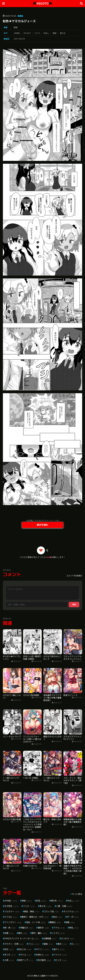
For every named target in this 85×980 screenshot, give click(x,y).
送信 (74, 604)
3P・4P (73, 917)
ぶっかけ (68, 938)
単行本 (57, 901)
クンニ (34, 944)
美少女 (63, 33)
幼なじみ (25, 949)
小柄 (9, 960)
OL (75, 944)
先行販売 (44, 960)
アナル (59, 928)
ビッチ (61, 960)
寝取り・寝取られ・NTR (35, 917)
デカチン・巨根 (14, 944)
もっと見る (77, 894)
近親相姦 (50, 938)
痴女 (62, 944)
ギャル (26, 955)
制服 (70, 922)
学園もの (27, 928)
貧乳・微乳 (32, 911)
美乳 (74, 928)
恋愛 (9, 933)
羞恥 (48, 944)
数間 (16, 27)
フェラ (37, 33)
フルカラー (12, 911)
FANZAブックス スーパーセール (22, 938)
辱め (23, 933)
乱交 (9, 949)
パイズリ (58, 933)
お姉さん (42, 955)
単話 (54, 33)
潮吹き (43, 928)
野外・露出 (39, 933)
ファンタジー (13, 922)
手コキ (10, 955)
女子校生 (11, 906)
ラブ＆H (11, 917)
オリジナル (71, 911)
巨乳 (41, 901)
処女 (58, 917)
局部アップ (26, 960)
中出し (46, 33)
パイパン (60, 955)
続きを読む (42, 525)
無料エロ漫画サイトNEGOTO (46, 976)
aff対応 (17, 33)
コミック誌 (51, 911)
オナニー (42, 949)
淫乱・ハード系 (36, 922)
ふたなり (27, 33)
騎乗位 (55, 922)
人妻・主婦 (64, 906)
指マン (59, 949)
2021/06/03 (19, 39)
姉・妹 (10, 928)
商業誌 (20, 16)
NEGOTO (42, 3)
